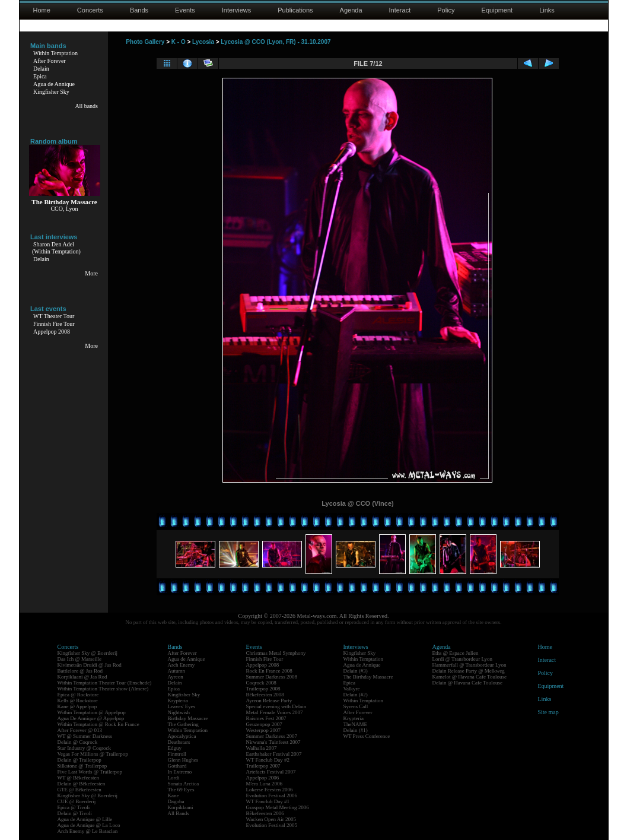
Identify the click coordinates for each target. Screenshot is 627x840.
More (91, 273)
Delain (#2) (356, 695)
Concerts (90, 10)
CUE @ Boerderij (77, 801)
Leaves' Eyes (182, 706)
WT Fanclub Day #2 (268, 760)
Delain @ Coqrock (78, 742)
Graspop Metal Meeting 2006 (278, 807)
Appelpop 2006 (263, 778)
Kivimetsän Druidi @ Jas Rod (90, 665)
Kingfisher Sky (51, 92)
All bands (86, 106)
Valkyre (352, 689)
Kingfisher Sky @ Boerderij (88, 653)
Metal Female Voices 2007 (275, 712)
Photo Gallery (145, 42)
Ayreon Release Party (269, 700)
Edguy (175, 748)
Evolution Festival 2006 (272, 795)
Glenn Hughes (183, 760)
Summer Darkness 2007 (272, 736)
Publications (295, 10)
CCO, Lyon (64, 209)
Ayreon (176, 677)
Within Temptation (55, 53)
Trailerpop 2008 (263, 689)
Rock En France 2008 (269, 671)
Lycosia (203, 42)
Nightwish (179, 712)
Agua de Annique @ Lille (85, 819)
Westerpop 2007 (264, 730)
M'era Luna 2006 (265, 784)
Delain (41, 69)
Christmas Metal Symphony (276, 653)
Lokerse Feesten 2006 (270, 790)
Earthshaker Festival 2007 (274, 754)
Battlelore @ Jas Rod (80, 671)
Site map (548, 712)
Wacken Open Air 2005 (271, 819)
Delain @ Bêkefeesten (82, 784)
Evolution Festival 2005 (272, 825)
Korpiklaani (181, 807)
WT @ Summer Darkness (85, 736)
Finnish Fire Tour (54, 324)
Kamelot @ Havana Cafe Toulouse (470, 677)
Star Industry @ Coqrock (85, 748)
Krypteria (178, 700)
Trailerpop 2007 (263, 766)
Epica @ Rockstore (78, 695)
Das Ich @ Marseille (80, 659)
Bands (139, 10)
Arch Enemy (182, 665)
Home (42, 10)
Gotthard (177, 766)
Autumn (177, 671)
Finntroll (177, 754)
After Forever (50, 61)
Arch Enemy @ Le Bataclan (88, 831)
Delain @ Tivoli (75, 813)
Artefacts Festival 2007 (271, 772)
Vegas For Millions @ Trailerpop (93, 754)
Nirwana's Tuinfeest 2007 (273, 742)
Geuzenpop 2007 (264, 724)
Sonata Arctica (184, 784)
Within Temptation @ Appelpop (92, 712)
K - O (179, 42)
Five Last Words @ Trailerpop (90, 772)
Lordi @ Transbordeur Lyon (463, 659)
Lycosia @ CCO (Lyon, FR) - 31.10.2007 (276, 42)
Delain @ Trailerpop (79, 760)
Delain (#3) (356, 671)
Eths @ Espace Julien (456, 653)
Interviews (237, 10)
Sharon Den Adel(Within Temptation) (56, 248)
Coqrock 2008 (261, 683)
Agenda (351, 10)
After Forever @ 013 (80, 730)
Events (185, 10)
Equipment (497, 10)
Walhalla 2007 (262, 748)
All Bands (179, 813)
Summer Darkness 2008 (272, 677)
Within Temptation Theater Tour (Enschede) (105, 683)
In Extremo (180, 772)
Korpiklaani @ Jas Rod (82, 677)
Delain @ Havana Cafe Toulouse (467, 683)
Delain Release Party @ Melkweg (469, 671)
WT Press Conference (367, 736)
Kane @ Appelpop (77, 706)
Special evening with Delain (276, 706)
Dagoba (176, 801)
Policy (446, 10)
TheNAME (356, 724)
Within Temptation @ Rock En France (98, 724)
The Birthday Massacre (368, 677)
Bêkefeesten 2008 (265, 695)
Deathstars (179, 742)
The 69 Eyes (181, 790)
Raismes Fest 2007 (266, 718)
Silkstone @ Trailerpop (82, 766)
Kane (174, 795)
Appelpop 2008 (52, 332)
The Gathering (183, 724)
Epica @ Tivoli (74, 807)
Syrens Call (356, 706)
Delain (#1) (356, 730)
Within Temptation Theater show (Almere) (103, 689)
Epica (40, 76)
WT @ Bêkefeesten (79, 778)
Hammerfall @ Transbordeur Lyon (470, 665)
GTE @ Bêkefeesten (79, 790)
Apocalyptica (182, 736)
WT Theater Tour (54, 316)
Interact (400, 10)
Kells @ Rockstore (78, 700)
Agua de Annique (54, 84)
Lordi (174, 778)
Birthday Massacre (188, 718)
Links (547, 10)
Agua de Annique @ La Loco (89, 825)
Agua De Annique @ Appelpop (91, 718)
